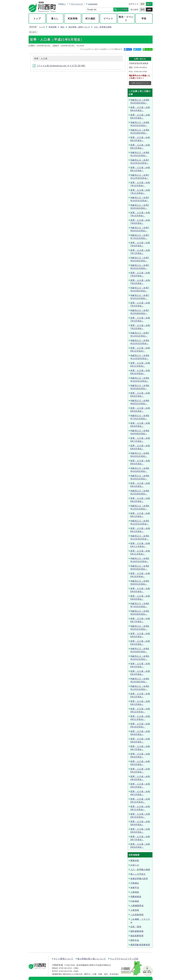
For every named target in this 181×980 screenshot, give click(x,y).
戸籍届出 (135, 883)
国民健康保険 (137, 931)
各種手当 (135, 888)
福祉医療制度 (137, 936)
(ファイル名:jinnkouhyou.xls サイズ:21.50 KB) (59, 66)
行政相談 (135, 901)
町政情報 (53, 27)
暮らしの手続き (138, 874)
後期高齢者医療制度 (140, 945)
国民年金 (135, 940)
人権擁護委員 (137, 906)
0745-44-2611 (141, 67)
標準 (143, 4)
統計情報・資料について (79, 27)
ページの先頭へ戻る (147, 971)
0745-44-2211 (65, 968)
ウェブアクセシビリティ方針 (124, 959)
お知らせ (135, 865)
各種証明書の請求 (139, 879)
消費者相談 (136, 897)
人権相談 (135, 892)
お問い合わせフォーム (140, 83)
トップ (42, 27)
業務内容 (135, 861)
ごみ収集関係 (137, 915)
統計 (63, 27)
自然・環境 (136, 927)
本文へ (63, 4)
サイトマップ (77, 4)
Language (93, 4)
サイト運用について (63, 959)
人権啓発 (135, 910)
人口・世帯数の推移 (103, 27)
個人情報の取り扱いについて (92, 959)
